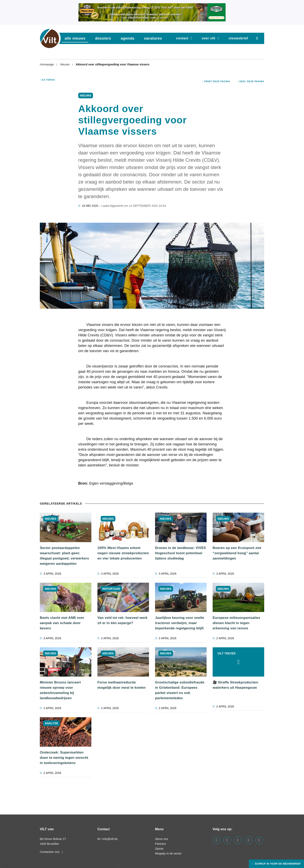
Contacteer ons (51, 852)
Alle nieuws (75, 38)
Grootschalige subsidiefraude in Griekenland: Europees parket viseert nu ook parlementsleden (180, 690)
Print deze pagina (216, 81)
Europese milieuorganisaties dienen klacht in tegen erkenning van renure (236, 623)
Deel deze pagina (251, 81)
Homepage (47, 64)
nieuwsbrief (238, 38)
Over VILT (208, 38)
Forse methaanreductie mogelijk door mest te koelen (121, 685)
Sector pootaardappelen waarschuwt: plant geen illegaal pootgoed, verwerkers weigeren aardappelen (64, 556)
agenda (127, 38)
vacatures (153, 38)
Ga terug (47, 80)
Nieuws (65, 64)
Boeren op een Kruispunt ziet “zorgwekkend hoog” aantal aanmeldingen (237, 553)
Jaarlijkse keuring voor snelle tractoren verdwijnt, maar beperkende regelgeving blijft (180, 623)
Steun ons (161, 839)
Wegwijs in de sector (168, 853)
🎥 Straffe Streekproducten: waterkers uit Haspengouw (236, 685)
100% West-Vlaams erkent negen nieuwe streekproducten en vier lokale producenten (123, 553)
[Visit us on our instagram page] (238, 840)
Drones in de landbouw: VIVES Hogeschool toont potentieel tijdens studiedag (180, 553)
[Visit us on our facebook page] (216, 840)
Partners (160, 844)
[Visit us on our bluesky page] (259, 840)
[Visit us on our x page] (249, 840)
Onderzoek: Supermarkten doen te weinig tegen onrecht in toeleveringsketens (64, 758)
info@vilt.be (110, 839)
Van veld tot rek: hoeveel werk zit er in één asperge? (122, 620)
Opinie (159, 849)
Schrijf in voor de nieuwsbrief (277, 864)
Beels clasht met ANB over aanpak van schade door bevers (62, 623)
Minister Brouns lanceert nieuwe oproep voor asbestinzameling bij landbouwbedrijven (60, 690)
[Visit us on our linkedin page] (227, 840)
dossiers (103, 38)
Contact (182, 38)
